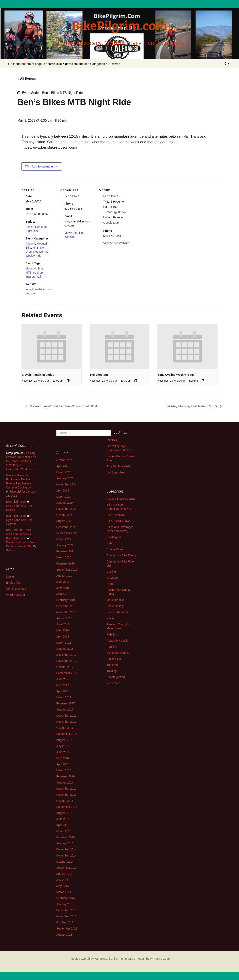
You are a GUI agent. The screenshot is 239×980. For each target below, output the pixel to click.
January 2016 (65, 782)
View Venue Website (116, 243)
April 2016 (63, 764)
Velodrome (113, 683)
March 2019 (64, 594)
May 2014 (62, 886)
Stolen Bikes (114, 659)
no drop (38, 273)
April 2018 (63, 637)
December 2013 (66, 910)
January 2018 (65, 649)
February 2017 (66, 703)
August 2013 (64, 935)
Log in (10, 576)
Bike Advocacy (116, 515)
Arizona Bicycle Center (121, 499)
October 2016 (65, 728)
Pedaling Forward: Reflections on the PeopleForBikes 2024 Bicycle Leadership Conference (21, 461)
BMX (110, 543)
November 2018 (66, 612)
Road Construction (118, 641)
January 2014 (65, 904)
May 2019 (62, 588)
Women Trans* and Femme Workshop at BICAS (64, 406)
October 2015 (65, 801)
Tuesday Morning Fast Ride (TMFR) (191, 406)
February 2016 (66, 776)
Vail (38, 277)
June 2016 (63, 752)
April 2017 (63, 691)
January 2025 (65, 478)
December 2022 (66, 527)
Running (112, 647)
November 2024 (66, 484)
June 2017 (63, 679)
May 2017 (62, 685)
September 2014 (67, 868)
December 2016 (66, 716)
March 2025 (64, 472)
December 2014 (66, 849)
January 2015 (65, 843)
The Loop (113, 665)
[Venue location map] (160, 205)
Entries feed (14, 583)
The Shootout (99, 375)
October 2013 (65, 922)
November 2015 (66, 795)
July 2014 (62, 880)
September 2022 (67, 533)
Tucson (30, 277)
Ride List (112, 634)
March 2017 (64, 697)
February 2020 (66, 564)
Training (112, 671)
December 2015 (66, 789)
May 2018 (62, 630)
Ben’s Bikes (72, 196)
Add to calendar (43, 166)
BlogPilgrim (114, 537)
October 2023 (65, 515)
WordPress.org (15, 595)
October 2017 (65, 667)
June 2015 (63, 819)
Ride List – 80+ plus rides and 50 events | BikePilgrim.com (19, 534)
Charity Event (115, 549)
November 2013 (66, 916)
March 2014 (64, 892)
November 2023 (66, 509)
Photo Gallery (115, 606)
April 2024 (63, 491)
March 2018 (64, 643)
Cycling (111, 572)
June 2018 (63, 624)
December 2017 (66, 655)
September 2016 (67, 734)
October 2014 (65, 862)
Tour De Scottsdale (118, 466)
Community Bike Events (122, 555)
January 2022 (65, 545)
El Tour (111, 584)
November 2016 (66, 722)
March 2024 (64, 497)
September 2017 (67, 673)
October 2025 (65, 460)
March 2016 (64, 770)
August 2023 (64, 521)
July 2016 (62, 746)
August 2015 (64, 813)
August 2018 (64, 618)
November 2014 (66, 855)
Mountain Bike (35, 268)
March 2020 (64, 557)
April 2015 (63, 825)
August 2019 (64, 576)
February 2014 (66, 898)
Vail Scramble (115, 472)
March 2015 (64, 831)
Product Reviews (117, 612)
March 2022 (64, 539)
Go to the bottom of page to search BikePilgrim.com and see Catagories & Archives (64, 64)
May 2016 (62, 758)
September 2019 (67, 570)
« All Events (27, 79)
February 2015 (66, 837)
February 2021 (66, 551)
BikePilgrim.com (16, 502)
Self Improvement (118, 653)
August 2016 (64, 740)
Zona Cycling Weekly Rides (176, 375)
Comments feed (16, 589)
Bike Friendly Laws (118, 521)
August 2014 (64, 874)
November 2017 (66, 661)
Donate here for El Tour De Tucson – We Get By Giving (21, 546)
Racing (111, 618)
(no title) (112, 440)
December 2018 (66, 606)
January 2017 (65, 710)
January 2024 (65, 503)
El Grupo (112, 578)
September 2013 (67, 928)
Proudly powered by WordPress (88, 959)
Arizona (30, 244)
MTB (36, 248)
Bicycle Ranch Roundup (38, 375)
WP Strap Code (160, 959)
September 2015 (67, 807)
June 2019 (63, 582)
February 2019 (66, 600)
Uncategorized (116, 677)
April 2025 (63, 466)
